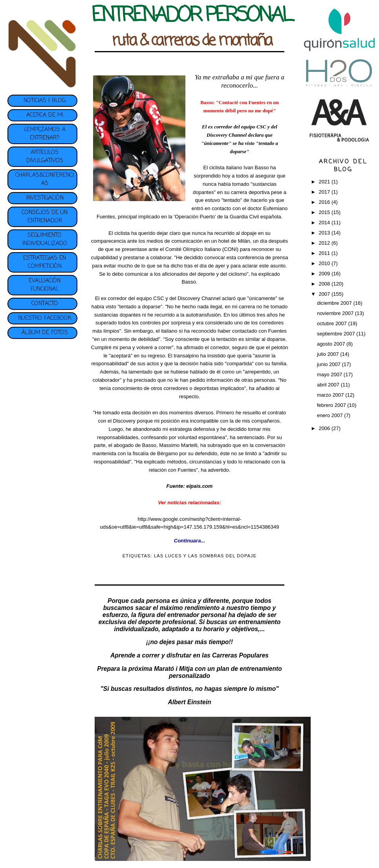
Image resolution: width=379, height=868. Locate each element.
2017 (325, 192)
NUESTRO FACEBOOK (45, 318)
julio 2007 (329, 354)
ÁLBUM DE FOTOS (45, 333)
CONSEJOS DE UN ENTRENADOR (45, 217)
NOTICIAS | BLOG (45, 101)
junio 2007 (330, 364)
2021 (325, 182)
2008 (325, 284)
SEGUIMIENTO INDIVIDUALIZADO (45, 240)
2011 (325, 253)
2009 (325, 274)
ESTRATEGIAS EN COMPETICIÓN (45, 262)
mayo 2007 (330, 374)
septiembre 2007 (337, 334)
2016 (325, 202)
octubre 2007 (333, 323)
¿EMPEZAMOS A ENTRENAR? (45, 134)
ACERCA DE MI (45, 115)
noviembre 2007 (336, 313)
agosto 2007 (332, 344)
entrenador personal (197, 615)
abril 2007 (329, 385)
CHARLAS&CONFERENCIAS (45, 179)
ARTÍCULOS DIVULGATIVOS (45, 157)
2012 (325, 243)
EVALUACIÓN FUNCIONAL (45, 285)
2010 (325, 263)
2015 (325, 212)
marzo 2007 (331, 395)
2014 (325, 222)
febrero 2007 (332, 405)
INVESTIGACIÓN (45, 198)
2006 (325, 428)
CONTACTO (45, 304)
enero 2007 (330, 415)
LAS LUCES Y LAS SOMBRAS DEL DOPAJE (205, 556)
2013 (325, 233)
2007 (325, 294)
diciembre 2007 (335, 303)
